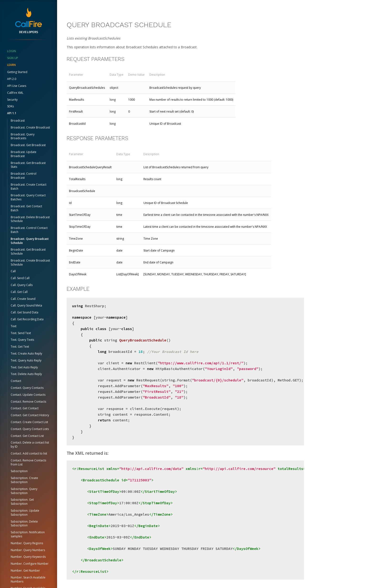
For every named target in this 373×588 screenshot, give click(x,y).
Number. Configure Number (30, 564)
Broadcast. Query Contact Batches (28, 197)
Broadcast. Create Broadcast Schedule (30, 262)
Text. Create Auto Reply (26, 353)
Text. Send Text (21, 333)
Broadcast (18, 121)
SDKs (10, 106)
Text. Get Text (20, 347)
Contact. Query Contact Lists (30, 429)
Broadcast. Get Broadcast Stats (28, 165)
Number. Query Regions (27, 543)
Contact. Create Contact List (29, 422)
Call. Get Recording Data (27, 319)
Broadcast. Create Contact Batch (29, 187)
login (12, 51)
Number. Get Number (25, 571)
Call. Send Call (20, 278)
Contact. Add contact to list (29, 453)
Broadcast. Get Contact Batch (26, 208)
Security (12, 100)
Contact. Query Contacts (27, 388)
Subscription (19, 471)
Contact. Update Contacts (28, 395)
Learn (11, 65)
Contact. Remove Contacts (28, 402)
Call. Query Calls (22, 285)
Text (14, 326)
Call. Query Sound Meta (26, 305)
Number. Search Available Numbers (28, 579)
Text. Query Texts (22, 340)
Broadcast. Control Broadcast (24, 176)
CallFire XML (15, 93)
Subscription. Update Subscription (25, 513)
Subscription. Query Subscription (24, 491)
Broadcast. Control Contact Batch (29, 230)
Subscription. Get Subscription (22, 502)
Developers (29, 32)
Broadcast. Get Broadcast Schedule (28, 252)
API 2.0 (12, 79)
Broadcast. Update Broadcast (24, 154)
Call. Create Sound (23, 299)
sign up (13, 58)
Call (13, 271)
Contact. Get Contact (25, 408)
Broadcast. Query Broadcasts (23, 136)
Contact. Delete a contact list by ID (30, 445)
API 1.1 (12, 113)
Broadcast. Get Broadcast (28, 145)
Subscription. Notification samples (28, 534)
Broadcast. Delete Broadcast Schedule (30, 219)
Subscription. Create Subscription (24, 480)
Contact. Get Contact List (27, 436)
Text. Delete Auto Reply (26, 374)
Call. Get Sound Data (25, 312)
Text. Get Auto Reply (24, 367)
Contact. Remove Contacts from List (28, 462)
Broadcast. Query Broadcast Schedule (30, 241)
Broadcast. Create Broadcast (30, 127)
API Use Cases (17, 86)
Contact (16, 381)
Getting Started (17, 72)
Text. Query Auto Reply (26, 360)
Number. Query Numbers (28, 550)
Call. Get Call (19, 292)
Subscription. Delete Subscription (24, 524)
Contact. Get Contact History (30, 415)
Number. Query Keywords (28, 557)
